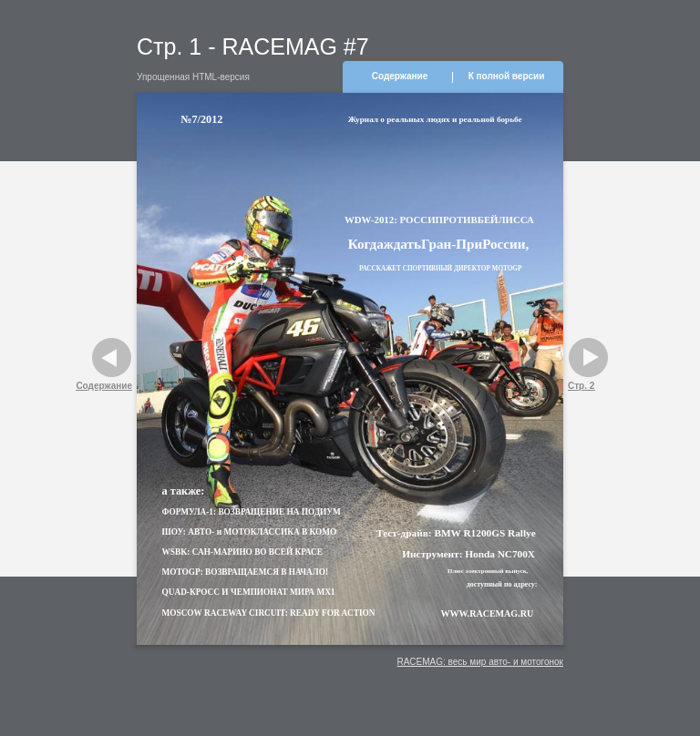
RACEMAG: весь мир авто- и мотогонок (480, 662)
